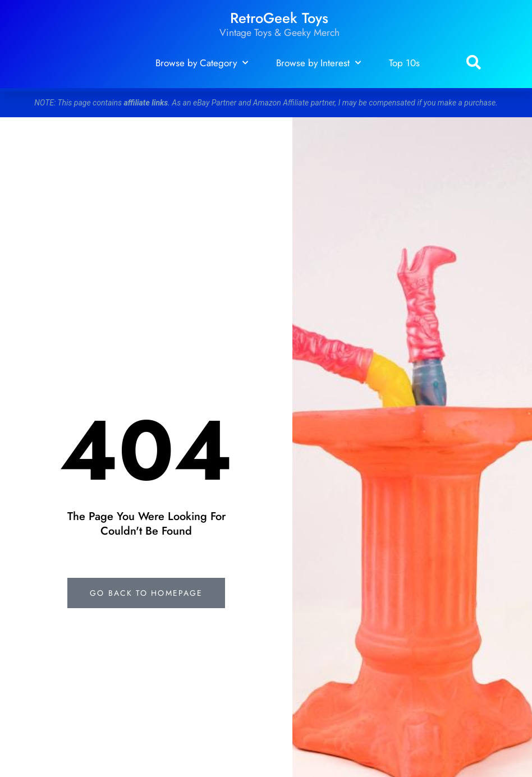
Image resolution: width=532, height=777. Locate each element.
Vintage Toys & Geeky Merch (279, 33)
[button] (473, 63)
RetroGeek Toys (279, 18)
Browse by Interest (318, 63)
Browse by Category (202, 63)
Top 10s (404, 63)
